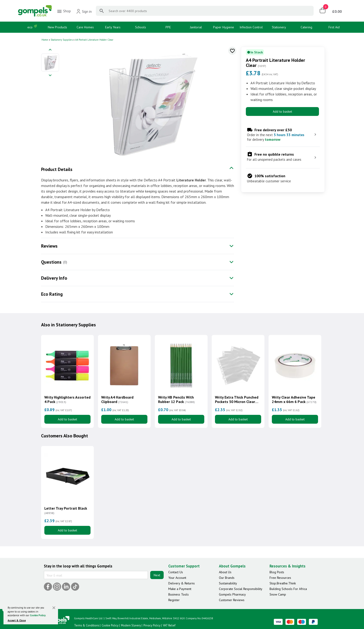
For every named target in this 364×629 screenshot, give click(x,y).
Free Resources (280, 578)
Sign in (84, 11)
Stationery (279, 27)
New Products (57, 27)
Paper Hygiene (224, 27)
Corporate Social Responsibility (241, 589)
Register (174, 600)
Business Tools (179, 594)
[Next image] (50, 76)
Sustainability (228, 583)
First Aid (334, 27)
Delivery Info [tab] (54, 278)
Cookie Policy (38, 615)
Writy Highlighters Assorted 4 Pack (67, 400)
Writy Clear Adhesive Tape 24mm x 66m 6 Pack (294, 400)
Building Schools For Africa (288, 589)
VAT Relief (169, 625)
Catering (306, 27)
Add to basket (282, 111)
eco (30, 27)
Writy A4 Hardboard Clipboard (117, 400)
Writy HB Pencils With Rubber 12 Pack (176, 400)
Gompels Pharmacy (232, 594)
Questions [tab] (51, 262)
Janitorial (196, 27)
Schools (141, 27)
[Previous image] (50, 50)
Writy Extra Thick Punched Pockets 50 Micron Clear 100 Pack (237, 400)
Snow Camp (278, 594)
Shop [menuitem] (64, 11)
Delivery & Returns (182, 583)
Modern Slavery (131, 625)
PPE (168, 27)
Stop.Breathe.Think (283, 583)
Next (157, 575)
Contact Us (176, 572)
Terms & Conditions (87, 625)
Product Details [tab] (57, 169)
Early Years (113, 27)
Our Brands (227, 578)
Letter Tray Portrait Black (66, 511)
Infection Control (251, 27)
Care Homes (85, 27)
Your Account (177, 578)
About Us (225, 572)
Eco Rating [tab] (52, 294)
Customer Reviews (232, 600)
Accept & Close (17, 620)
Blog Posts (277, 572)
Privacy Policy (152, 625)
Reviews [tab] (49, 246)
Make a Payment (180, 589)
